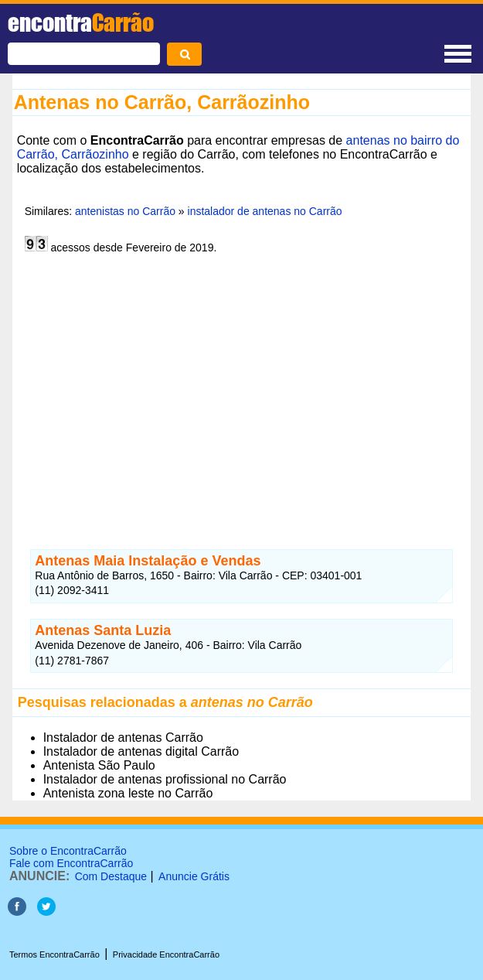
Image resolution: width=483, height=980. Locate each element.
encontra (81, 22)
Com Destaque (111, 876)
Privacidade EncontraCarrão (166, 954)
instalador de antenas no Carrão (265, 211)
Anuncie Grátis (194, 876)
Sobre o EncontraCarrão (68, 851)
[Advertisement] (242, 399)
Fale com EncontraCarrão (71, 863)
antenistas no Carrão (124, 211)
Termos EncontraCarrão (54, 954)
